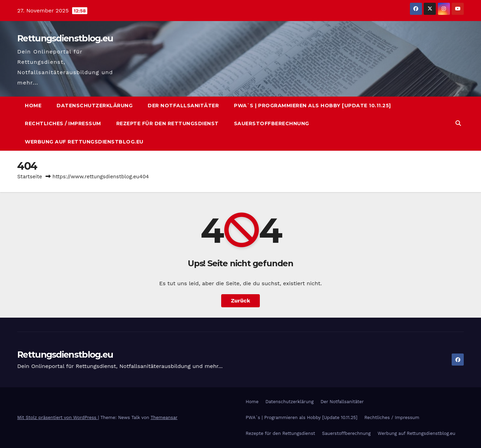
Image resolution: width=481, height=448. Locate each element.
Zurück (240, 301)
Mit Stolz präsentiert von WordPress (58, 417)
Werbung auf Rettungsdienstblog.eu (84, 142)
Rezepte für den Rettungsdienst (168, 123)
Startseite (30, 177)
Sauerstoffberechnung (272, 123)
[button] (458, 123)
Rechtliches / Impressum (63, 123)
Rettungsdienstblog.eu (65, 38)
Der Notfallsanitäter (183, 106)
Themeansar (164, 417)
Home (33, 106)
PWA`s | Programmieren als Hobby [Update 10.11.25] (312, 106)
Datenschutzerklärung (95, 106)
